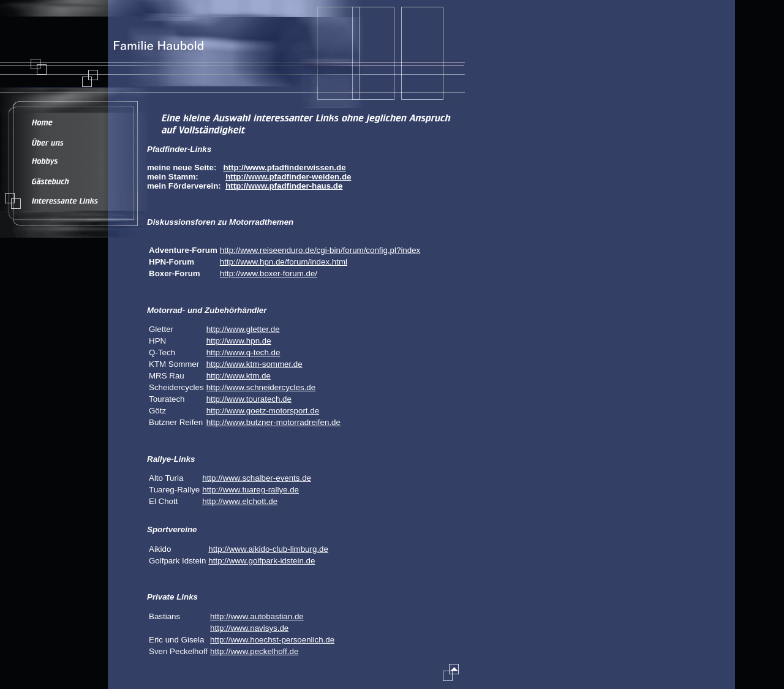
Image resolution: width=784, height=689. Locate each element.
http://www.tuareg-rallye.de (251, 490)
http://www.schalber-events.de (257, 478)
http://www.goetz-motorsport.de (263, 411)
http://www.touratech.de (249, 399)
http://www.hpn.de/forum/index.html (284, 262)
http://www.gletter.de (243, 329)
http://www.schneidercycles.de (261, 387)
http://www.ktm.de (239, 376)
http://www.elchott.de (240, 501)
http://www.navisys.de (249, 628)
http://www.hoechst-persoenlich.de (272, 640)
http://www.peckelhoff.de (254, 651)
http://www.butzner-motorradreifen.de (273, 422)
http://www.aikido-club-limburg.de (268, 549)
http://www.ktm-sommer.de (254, 364)
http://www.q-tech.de (243, 352)
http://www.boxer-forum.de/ (269, 273)
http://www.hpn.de (239, 341)
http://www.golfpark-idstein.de (262, 561)
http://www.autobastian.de (257, 616)
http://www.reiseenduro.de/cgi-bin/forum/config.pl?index (320, 250)
